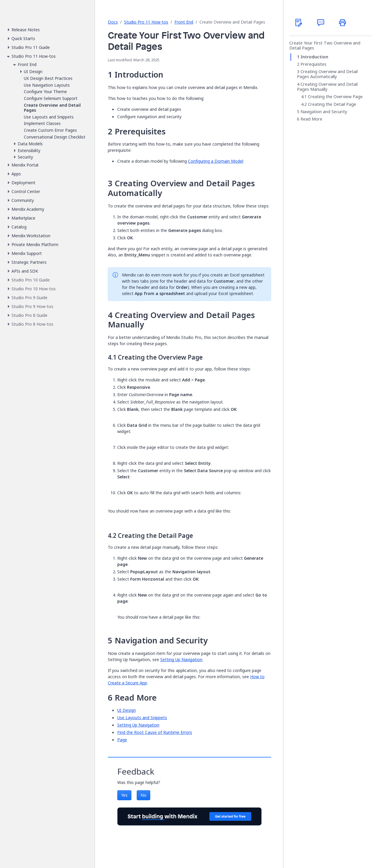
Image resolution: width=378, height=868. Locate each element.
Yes (124, 795)
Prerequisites (313, 64)
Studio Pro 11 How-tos (146, 22)
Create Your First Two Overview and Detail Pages (325, 46)
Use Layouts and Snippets (142, 718)
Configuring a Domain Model (216, 161)
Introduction (314, 57)
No (143, 795)
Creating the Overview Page (335, 97)
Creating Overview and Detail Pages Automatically (327, 74)
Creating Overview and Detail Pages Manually (327, 87)
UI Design (127, 710)
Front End (184, 22)
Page (122, 740)
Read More (311, 119)
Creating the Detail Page (332, 104)
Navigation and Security (324, 112)
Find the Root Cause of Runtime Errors (155, 732)
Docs (113, 22)
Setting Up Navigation (181, 659)
